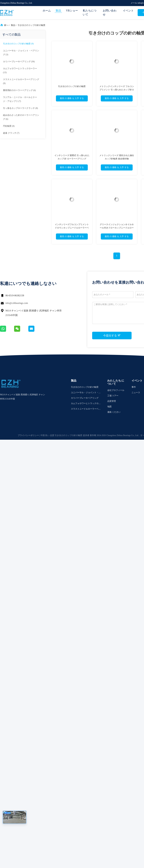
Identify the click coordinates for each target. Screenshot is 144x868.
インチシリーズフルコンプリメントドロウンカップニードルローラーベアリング (72, 228)
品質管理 (112, 401)
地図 (109, 407)
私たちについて (90, 13)
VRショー (72, 11)
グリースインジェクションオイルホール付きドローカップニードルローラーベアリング (117, 228)
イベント (128, 11)
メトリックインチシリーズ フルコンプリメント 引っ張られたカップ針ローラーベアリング (117, 90)
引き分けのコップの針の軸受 (32, 25)
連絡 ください (114, 412)
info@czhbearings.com (17, 303)
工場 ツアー (113, 396)
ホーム (47, 11)
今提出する (112, 335)
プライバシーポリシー (28, 435)
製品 (58, 11)
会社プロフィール (116, 390)
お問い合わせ (110, 13)
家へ (6, 25)
